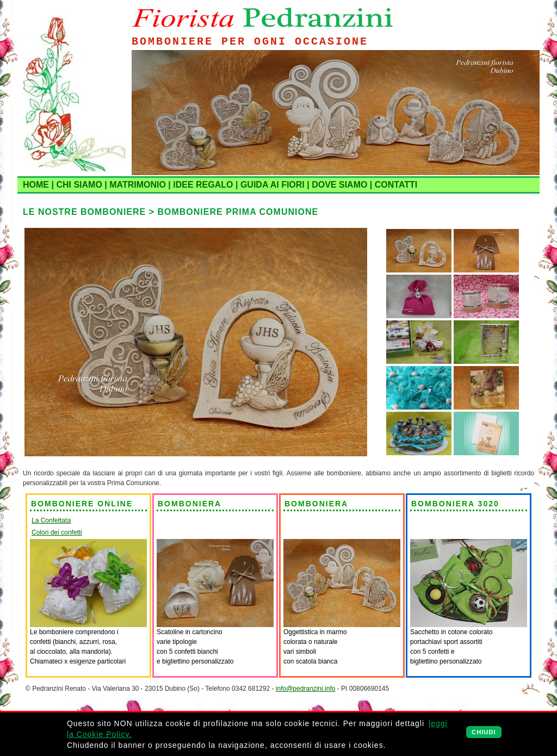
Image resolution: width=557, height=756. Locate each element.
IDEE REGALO (203, 185)
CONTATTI (396, 185)
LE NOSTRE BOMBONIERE (84, 212)
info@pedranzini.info (306, 689)
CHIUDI (484, 732)
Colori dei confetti (57, 532)
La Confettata (51, 520)
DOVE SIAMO (339, 185)
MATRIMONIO (138, 185)
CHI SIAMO (79, 185)
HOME (36, 185)
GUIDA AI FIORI (273, 185)
